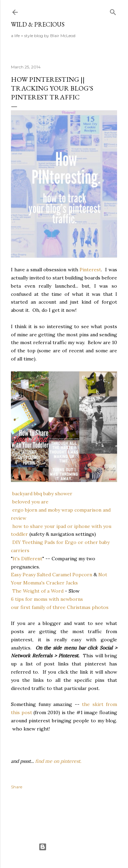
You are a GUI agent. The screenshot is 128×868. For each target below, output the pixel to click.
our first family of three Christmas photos (60, 607)
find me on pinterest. (58, 761)
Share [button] (17, 787)
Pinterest (90, 270)
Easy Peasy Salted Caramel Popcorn (52, 575)
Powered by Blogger (64, 847)
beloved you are (30, 502)
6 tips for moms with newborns (47, 599)
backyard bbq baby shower (42, 494)
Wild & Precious (38, 24)
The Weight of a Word (37, 591)
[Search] (113, 11)
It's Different (27, 559)
